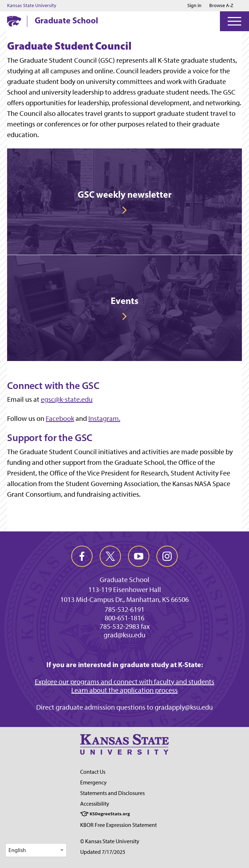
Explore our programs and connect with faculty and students (124, 682)
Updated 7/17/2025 (103, 852)
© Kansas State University (110, 841)
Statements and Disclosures (112, 793)
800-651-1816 (124, 618)
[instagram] (167, 556)
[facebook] (82, 556)
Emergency (93, 782)
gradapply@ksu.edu (184, 707)
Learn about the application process (124, 690)
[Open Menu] (234, 21)
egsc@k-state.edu (67, 399)
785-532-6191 (124, 609)
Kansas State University (32, 6)
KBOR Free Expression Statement (118, 825)
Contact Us (93, 772)
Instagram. (104, 418)
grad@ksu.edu (124, 635)
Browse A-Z (221, 5)
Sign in (194, 6)
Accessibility (95, 804)
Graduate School (67, 20)
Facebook (60, 418)
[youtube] (139, 556)
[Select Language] (36, 850)
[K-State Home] (14, 21)
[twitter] (110, 556)
